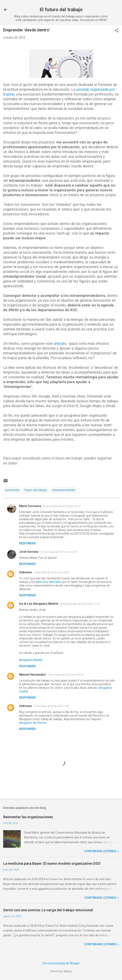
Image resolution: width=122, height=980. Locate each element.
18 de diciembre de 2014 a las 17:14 (80, 604)
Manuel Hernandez (33, 675)
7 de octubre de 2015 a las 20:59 (66, 675)
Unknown (26, 572)
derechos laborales (49, 582)
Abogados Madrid (31, 660)
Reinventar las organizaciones (28, 817)
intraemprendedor (64, 490)
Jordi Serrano (29, 552)
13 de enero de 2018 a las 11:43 (51, 706)
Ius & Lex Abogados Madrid (39, 604)
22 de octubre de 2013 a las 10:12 (61, 506)
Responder (27, 543)
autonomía (12, 490)
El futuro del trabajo (61, 10)
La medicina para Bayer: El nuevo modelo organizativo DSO (52, 863)
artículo (60, 344)
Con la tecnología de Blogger (61, 963)
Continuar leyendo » (102, 851)
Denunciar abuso (61, 971)
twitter (13, 463)
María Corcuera (30, 506)
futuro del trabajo (36, 490)
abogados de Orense (33, 723)
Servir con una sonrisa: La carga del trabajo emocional (48, 910)
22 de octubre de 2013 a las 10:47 (59, 552)
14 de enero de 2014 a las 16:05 (51, 572)
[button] (116, 31)
